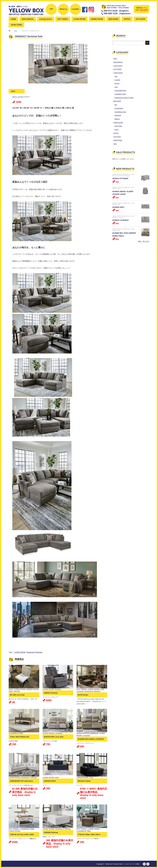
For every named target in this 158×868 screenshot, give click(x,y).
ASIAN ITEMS (16, 25)
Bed (116, 105)
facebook (148, 864)
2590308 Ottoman (51, 832)
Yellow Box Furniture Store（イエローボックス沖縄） (123, 864)
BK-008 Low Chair (17, 695)
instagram (91, 13)
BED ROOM (113, 19)
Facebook (85, 13)
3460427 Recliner (51, 693)
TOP (51, 9)
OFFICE (127, 19)
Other (115, 144)
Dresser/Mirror (119, 108)
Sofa (102, 689)
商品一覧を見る (144, 242)
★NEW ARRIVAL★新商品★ (87, 733)
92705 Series (83, 695)
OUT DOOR (140, 19)
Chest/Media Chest (120, 112)
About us (63, 9)
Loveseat (80, 691)
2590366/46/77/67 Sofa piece (21, 781)
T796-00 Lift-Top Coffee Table (22, 834)
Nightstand (118, 115)
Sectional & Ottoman (34, 652)
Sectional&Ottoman (120, 90)
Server (117, 130)
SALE (11, 689)
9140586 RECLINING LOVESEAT (91, 739)
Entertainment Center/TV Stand (124, 98)
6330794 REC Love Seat (54, 737)
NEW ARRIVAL (28, 19)
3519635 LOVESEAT (121, 220)
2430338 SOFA (50, 781)
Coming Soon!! (46, 19)
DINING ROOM (97, 19)
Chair (11, 691)
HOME (13, 19)
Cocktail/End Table (16, 733)
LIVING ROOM (79, 19)
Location (75, 9)
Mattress (117, 119)
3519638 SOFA (118, 207)
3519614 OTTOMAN (120, 178)
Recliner (58, 689)
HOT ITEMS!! (63, 19)
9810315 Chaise (84, 781)
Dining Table (118, 126)
